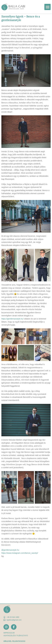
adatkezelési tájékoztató (16, 636)
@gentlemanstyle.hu (10, 550)
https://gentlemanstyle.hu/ (12, 319)
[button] (47, 7)
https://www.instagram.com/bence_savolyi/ (20, 553)
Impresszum (9, 633)
